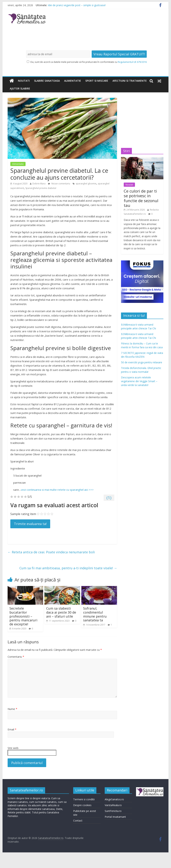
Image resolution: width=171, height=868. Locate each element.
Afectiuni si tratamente (130, 81)
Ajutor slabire (20, 88)
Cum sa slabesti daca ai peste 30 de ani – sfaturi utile (61, 612)
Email (12, 729)
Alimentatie (73, 81)
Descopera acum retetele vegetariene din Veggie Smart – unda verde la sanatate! (139, 381)
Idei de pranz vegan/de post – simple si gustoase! (77, 5)
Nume (12, 709)
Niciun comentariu (59, 184)
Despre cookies (82, 805)
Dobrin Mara (39, 184)
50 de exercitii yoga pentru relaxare (142, 362)
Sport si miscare (97, 81)
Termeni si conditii (84, 799)
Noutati (24, 81)
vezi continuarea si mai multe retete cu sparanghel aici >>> (57, 490)
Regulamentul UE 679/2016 (132, 62)
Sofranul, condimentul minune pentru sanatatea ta (95, 614)
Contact (78, 821)
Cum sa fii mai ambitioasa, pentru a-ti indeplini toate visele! (68, 568)
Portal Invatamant (115, 817)
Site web (13, 748)
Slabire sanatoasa (47, 81)
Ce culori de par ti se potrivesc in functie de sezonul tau (141, 198)
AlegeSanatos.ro (114, 799)
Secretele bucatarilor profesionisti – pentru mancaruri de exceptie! (23, 616)
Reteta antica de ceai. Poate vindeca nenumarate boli (51, 552)
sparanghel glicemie (86, 184)
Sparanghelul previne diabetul (41, 188)
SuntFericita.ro (113, 811)
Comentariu (16, 657)
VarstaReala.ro (113, 805)
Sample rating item (23, 514)
